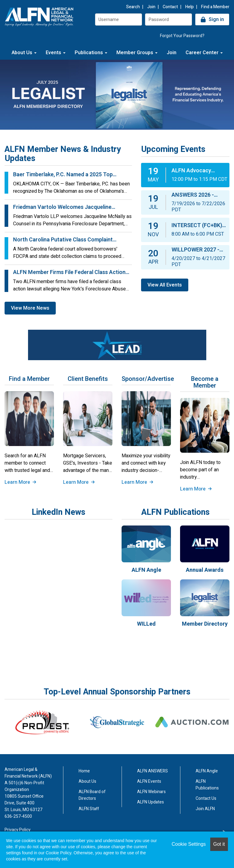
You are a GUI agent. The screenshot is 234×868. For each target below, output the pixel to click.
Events (56, 53)
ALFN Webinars (151, 792)
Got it (219, 844)
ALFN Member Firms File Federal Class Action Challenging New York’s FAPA (69, 272)
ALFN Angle (146, 570)
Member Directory (205, 624)
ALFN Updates (151, 802)
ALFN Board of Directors (92, 795)
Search (133, 7)
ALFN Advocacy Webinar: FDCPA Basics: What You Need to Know (200, 171)
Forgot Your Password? (182, 36)
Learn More (20, 482)
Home (84, 771)
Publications (91, 53)
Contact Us (206, 798)
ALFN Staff (89, 809)
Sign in (216, 19)
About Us (24, 53)
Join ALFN (205, 809)
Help (190, 7)
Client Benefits (88, 379)
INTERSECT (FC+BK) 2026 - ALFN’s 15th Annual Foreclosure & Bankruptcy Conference (198, 226)
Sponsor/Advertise (146, 379)
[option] (42, 722)
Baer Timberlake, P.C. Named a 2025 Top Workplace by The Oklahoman (63, 175)
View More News (30, 308)
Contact (170, 7)
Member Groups (137, 53)
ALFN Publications (207, 785)
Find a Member (215, 7)
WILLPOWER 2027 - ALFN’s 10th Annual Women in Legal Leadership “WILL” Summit (195, 250)
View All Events (165, 285)
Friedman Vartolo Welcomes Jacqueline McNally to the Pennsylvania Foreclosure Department (64, 207)
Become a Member (205, 382)
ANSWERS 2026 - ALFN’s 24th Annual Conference (195, 195)
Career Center (204, 53)
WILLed (146, 624)
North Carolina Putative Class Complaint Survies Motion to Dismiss (63, 240)
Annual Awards (205, 570)
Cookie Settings (189, 844)
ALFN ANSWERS (152, 771)
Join (151, 7)
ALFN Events (149, 781)
